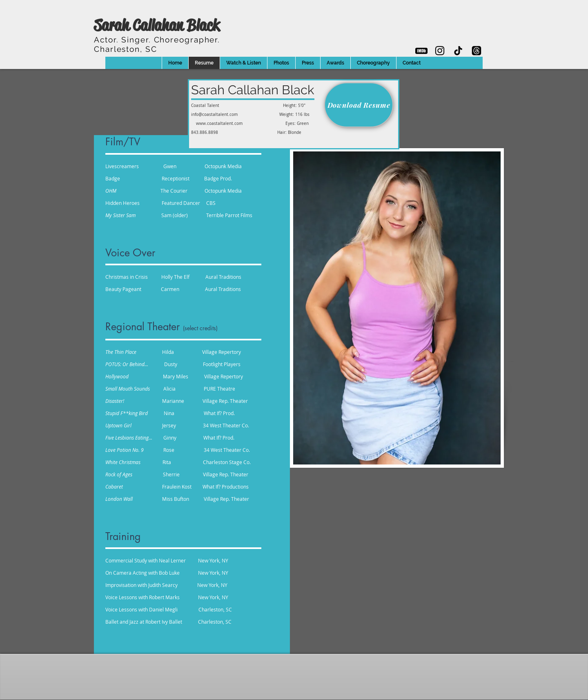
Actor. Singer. (157, 40)
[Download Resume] (359, 105)
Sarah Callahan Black (157, 25)
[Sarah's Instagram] (440, 51)
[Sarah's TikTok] (458, 51)
